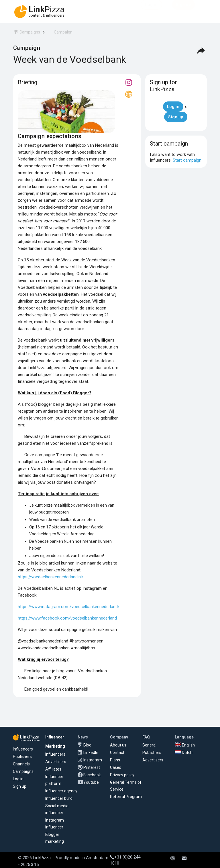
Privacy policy (122, 775)
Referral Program (126, 797)
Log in (18, 779)
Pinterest (92, 767)
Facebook (92, 775)
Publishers (22, 757)
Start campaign (187, 160)
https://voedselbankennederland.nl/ (51, 577)
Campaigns (23, 771)
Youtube (91, 782)
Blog (87, 745)
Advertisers (56, 762)
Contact (117, 753)
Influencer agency (61, 791)
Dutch (184, 753)
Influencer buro (59, 798)
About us (118, 745)
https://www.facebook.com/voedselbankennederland (67, 618)
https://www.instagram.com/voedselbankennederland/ (69, 607)
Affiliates (53, 769)
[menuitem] (27, 33)
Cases (116, 767)
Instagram (93, 760)
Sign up (20, 786)
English (185, 745)
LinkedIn (91, 753)
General (149, 745)
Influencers (23, 749)
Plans (115, 760)
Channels (21, 764)
